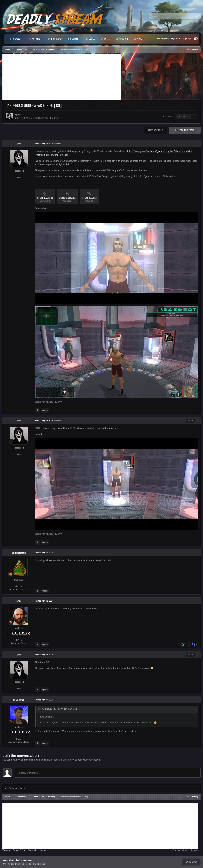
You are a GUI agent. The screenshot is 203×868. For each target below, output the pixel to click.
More (139, 39)
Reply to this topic (185, 130)
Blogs (90, 39)
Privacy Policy (19, 850)
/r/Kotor (122, 39)
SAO (20, 115)
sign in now (69, 760)
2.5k (19, 739)
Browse (16, 39)
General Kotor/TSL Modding (45, 118)
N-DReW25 (19, 700)
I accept (191, 862)
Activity (35, 39)
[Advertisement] (62, 77)
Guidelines (40, 864)
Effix (19, 601)
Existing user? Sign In (169, 39)
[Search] (164, 16)
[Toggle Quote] (40, 709)
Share (167, 116)
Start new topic (156, 130)
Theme (6, 850)
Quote (45, 410)
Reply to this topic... (29, 773)
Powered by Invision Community (187, 850)
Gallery (74, 39)
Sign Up (187, 39)
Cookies (44, 850)
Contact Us (33, 850)
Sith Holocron (19, 553)
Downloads (55, 39)
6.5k (19, 586)
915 (19, 640)
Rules (105, 39)
